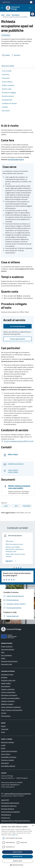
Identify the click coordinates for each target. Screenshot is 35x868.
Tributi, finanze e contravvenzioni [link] (12, 710)
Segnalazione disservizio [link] (9, 806)
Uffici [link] (3, 652)
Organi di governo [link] (7, 646)
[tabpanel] (17, 549)
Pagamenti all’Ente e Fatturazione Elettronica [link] (16, 821)
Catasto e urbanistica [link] (8, 689)
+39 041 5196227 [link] (13, 470)
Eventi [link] (3, 748)
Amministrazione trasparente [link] (10, 812)
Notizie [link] (3, 726)
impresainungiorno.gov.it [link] (16, 159)
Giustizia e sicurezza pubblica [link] (10, 698)
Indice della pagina (17, 66)
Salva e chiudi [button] (17, 852)
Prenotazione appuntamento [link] (10, 803)
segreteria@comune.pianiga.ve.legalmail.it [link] (18, 794)
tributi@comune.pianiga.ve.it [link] (16, 464)
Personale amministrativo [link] (9, 661)
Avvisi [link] (3, 732)
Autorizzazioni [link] (6, 686)
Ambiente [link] (4, 677)
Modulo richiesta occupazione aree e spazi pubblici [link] (19, 487)
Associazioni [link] (5, 763)
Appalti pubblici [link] (6, 683)
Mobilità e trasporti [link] (7, 704)
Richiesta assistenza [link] (8, 809)
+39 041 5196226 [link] (13, 472)
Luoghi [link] (3, 745)
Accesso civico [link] (6, 818)
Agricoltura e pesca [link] (7, 674)
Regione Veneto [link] (6, 2)
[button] (18, 865)
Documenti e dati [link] (7, 664)
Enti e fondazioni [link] (6, 655)
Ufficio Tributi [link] (13, 454)
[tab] (14, 568)
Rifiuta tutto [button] (17, 861)
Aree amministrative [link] (8, 649)
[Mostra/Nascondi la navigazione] (2, 8)
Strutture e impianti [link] (8, 760)
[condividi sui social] (6, 55)
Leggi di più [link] (15, 835)
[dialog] (17, 846)
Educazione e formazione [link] (9, 695)
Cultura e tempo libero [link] (8, 692)
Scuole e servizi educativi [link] (9, 751)
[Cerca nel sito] (30, 8)
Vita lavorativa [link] (6, 716)
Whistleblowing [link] (6, 815)
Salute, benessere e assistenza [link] (11, 707)
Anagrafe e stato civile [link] (8, 680)
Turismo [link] (4, 713)
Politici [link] (3, 658)
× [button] (33, 826)
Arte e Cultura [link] (6, 754)
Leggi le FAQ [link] (5, 800)
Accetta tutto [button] (17, 857)
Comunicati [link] (5, 729)
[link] (33, 14)
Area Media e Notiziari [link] (8, 766)
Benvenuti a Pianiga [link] (8, 742)
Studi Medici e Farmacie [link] (9, 757)
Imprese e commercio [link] (8, 701)
